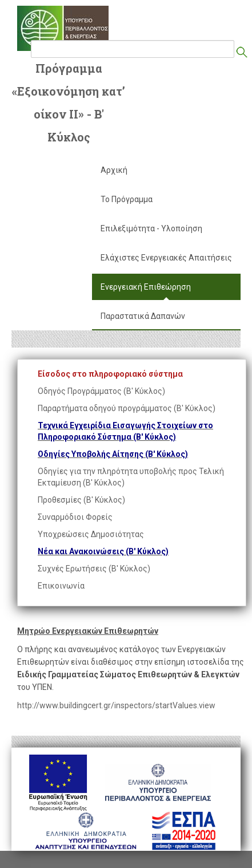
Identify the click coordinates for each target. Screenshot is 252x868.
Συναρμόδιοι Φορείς (75, 517)
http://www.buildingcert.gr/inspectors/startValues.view (116, 705)
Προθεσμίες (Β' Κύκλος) (81, 500)
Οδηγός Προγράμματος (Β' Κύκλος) (101, 391)
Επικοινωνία (61, 586)
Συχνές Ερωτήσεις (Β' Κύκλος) (94, 569)
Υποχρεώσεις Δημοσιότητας (91, 534)
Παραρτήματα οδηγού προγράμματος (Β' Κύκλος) (127, 408)
